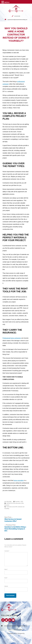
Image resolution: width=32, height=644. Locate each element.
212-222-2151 (16, 16)
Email (6, 578)
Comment (7, 551)
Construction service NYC (12, 507)
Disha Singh (9, 501)
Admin (10, 630)
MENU (7, 2)
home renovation (19, 480)
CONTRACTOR (9, 503)
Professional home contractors (12, 338)
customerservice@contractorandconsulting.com (16, 20)
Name (6, 569)
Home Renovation (17, 503)
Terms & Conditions (19, 630)
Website (6, 586)
